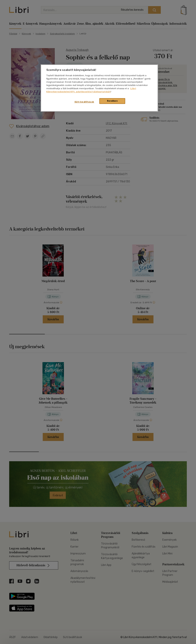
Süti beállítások (84, 102)
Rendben (112, 101)
